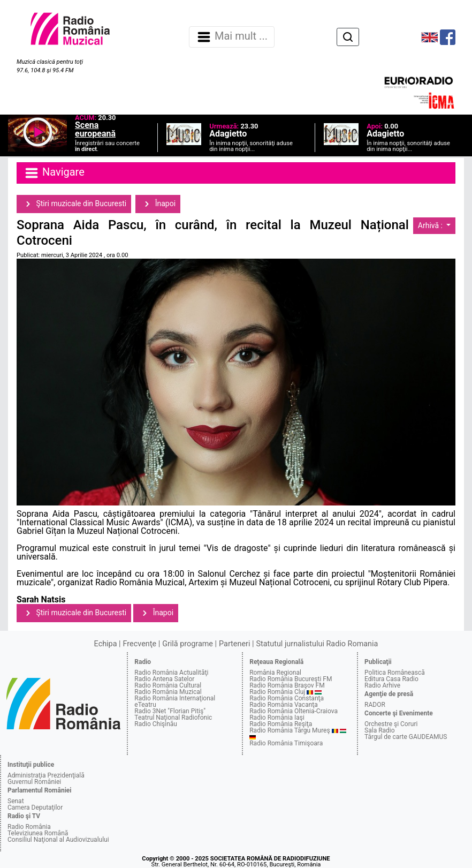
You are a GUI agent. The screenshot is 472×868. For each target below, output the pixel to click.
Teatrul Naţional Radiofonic (173, 718)
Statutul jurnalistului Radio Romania (317, 644)
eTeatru (145, 705)
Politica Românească (395, 673)
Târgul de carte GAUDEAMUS (406, 737)
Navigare (54, 173)
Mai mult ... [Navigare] (232, 37)
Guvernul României (34, 782)
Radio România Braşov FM (287, 685)
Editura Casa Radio (391, 679)
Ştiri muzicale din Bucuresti (74, 204)
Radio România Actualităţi (171, 673)
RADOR (375, 705)
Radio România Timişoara (286, 743)
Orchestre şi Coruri (391, 724)
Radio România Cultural (168, 685)
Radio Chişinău (156, 724)
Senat (16, 801)
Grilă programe (188, 644)
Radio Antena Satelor (164, 679)
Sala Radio (380, 730)
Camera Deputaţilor (35, 807)
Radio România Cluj (277, 692)
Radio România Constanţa (287, 698)
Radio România (29, 827)
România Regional (275, 673)
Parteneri (234, 644)
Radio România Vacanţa (284, 705)
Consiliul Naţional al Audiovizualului (58, 840)
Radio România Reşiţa (281, 724)
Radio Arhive (382, 685)
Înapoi (158, 204)
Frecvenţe (140, 644)
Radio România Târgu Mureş (290, 730)
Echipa (106, 644)
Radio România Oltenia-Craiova (294, 711)
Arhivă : (431, 225)
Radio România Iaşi (277, 718)
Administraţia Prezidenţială (46, 775)
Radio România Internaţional (175, 698)
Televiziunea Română (38, 833)
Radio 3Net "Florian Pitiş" (170, 711)
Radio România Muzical (168, 692)
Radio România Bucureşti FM (291, 679)
